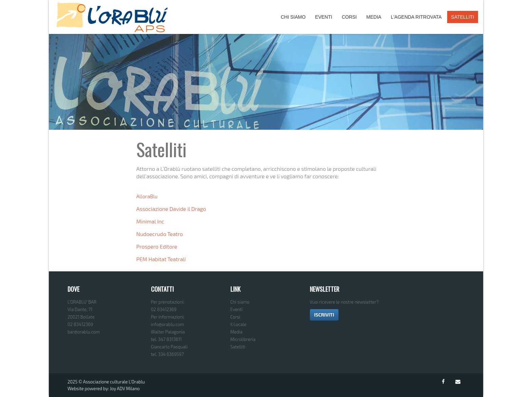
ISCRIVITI (324, 315)
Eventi (324, 17)
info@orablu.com (168, 324)
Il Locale (239, 324)
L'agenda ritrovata (416, 17)
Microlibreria (243, 339)
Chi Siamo (293, 17)
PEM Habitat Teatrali (161, 259)
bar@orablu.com (84, 332)
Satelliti (463, 17)
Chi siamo (240, 302)
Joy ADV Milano (125, 389)
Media (374, 17)
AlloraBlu (147, 196)
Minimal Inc (150, 221)
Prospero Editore (157, 246)
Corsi (349, 17)
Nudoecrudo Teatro (160, 234)
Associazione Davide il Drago (171, 209)
